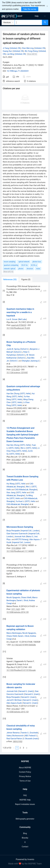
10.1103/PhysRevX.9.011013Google (21, 670)
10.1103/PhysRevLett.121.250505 (20, 463)
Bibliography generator (25, 819)
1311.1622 (16, 609)
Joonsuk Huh (20, 536)
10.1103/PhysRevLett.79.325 (18, 328)
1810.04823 (16, 460)
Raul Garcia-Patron (14, 739)
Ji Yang (6, 48)
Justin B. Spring (13, 349)
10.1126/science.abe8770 (17, 414)
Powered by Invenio (25, 859)
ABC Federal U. (31, 736)
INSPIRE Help (25, 800)
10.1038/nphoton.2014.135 (18, 612)
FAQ (25, 795)
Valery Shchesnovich (15, 736)
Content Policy (25, 772)
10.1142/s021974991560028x (24, 645)
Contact (25, 847)
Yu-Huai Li (20, 501)
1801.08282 (16, 510)
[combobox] (28, 22)
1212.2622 (16, 370)
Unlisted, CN (15, 48)
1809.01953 (17, 741)
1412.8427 (16, 709)
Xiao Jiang (11, 493)
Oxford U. (25, 349)
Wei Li (23, 448)
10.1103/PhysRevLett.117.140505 (20, 551)
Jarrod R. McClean (14, 700)
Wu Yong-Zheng (31, 51)
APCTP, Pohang (21, 539)
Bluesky (25, 838)
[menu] (38, 16)
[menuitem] (37, 16)
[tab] (10, 279)
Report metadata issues (25, 804)
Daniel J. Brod (22, 600)
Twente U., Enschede (29, 733)
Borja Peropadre (13, 531)
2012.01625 (16, 411)
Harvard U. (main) (26, 691)
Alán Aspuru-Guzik (14, 703)
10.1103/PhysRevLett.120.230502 (20, 513)
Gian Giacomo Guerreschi (17, 534)
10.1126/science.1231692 (17, 373)
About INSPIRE (25, 768)
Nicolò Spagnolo (13, 597)
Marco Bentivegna (14, 633)
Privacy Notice (25, 776)
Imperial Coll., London (30, 531)
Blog (25, 833)
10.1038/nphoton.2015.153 (18, 712)
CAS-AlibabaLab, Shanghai (26, 490)
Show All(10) (32, 54)
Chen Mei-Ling (28, 48)
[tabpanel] (25, 517)
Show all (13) (8, 272)
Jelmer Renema (13, 733)
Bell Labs (22, 319)
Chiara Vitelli (26, 597)
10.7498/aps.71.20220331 (18, 71)
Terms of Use (25, 781)
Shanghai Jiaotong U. (31, 361)
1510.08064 (16, 548)
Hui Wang (11, 484)
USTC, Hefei (25, 394)
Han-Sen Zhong (13, 394)
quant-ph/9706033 (19, 325)
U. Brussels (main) (31, 739)
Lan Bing (10, 54)
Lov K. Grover (12, 319)
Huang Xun (7, 51)
